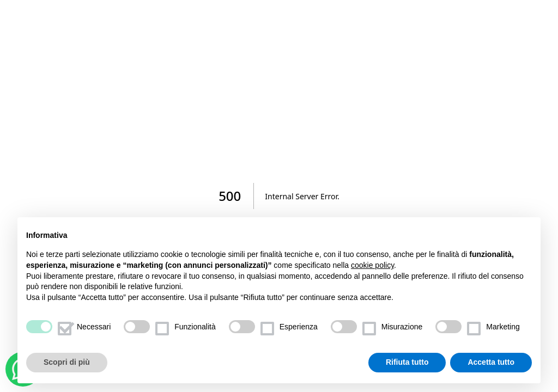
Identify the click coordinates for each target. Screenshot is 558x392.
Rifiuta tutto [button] (407, 363)
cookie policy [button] (372, 265)
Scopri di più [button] (67, 363)
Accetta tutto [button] (491, 363)
